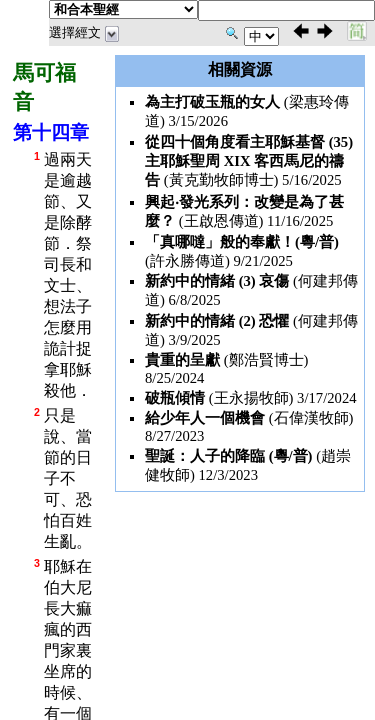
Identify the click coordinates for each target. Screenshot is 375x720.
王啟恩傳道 (221, 221)
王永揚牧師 (251, 398)
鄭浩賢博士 (266, 360)
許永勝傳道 (187, 261)
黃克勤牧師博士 (221, 180)
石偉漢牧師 (311, 418)
